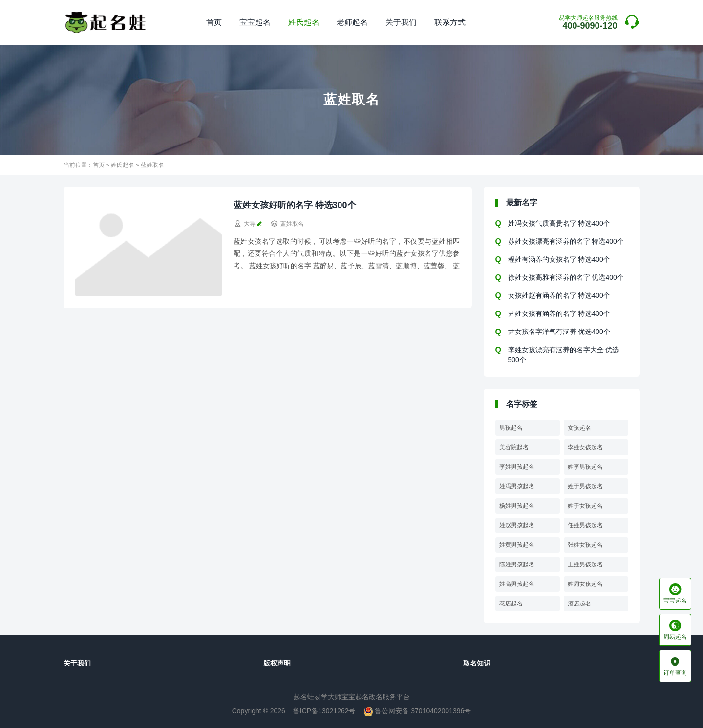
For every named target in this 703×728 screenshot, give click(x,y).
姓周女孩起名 (585, 584)
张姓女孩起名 (585, 545)
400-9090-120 (588, 23)
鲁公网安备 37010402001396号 (417, 711)
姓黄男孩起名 (517, 545)
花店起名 (511, 603)
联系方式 (450, 22)
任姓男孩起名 (585, 525)
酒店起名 (579, 603)
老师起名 (352, 22)
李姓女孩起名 (585, 447)
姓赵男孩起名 (517, 525)
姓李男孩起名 (585, 467)
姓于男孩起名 (585, 486)
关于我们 (401, 22)
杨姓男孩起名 (517, 506)
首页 (214, 22)
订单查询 (675, 666)
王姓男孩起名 (585, 564)
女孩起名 (579, 428)
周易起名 (675, 630)
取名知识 (477, 663)
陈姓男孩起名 (517, 564)
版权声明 (277, 663)
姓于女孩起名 (585, 506)
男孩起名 (511, 428)
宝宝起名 (255, 22)
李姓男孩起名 (517, 467)
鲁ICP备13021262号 (324, 711)
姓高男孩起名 (517, 584)
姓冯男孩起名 (517, 486)
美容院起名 (514, 447)
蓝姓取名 (292, 224)
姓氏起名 (304, 22)
